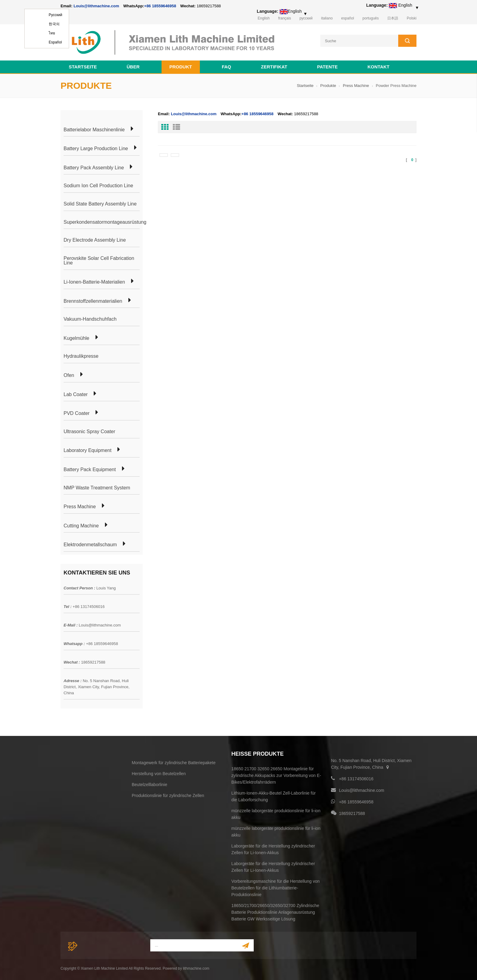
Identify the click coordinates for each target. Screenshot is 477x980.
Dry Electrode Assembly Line (95, 239)
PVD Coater (77, 412)
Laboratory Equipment (87, 450)
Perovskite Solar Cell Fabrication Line (99, 260)
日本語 (393, 18)
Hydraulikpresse (81, 355)
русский (306, 18)
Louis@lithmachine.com (100, 624)
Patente (327, 66)
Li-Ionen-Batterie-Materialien (94, 281)
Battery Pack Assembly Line (94, 167)
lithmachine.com (196, 968)
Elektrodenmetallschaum (90, 544)
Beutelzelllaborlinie (150, 784)
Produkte (328, 85)
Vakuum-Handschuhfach (90, 318)
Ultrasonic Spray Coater (89, 431)
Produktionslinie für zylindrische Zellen (168, 795)
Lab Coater (76, 394)
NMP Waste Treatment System (97, 487)
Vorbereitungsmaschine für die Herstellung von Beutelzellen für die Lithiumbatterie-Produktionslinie (276, 887)
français (284, 18)
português (371, 18)
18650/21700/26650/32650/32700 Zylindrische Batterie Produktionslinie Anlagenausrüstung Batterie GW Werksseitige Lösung (275, 911)
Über (133, 66)
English (264, 18)
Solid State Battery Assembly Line (100, 203)
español (348, 18)
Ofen (69, 374)
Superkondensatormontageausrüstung (105, 221)
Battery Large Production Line (96, 148)
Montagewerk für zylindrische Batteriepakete (174, 762)
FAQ (226, 66)
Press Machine (356, 85)
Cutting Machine (81, 525)
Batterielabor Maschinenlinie (94, 129)
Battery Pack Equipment (90, 469)
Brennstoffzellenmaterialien (93, 300)
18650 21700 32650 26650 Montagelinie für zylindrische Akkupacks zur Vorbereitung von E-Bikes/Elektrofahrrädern (276, 775)
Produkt (181, 66)
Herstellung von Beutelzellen (159, 773)
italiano (327, 18)
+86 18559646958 (160, 6)
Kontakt (378, 66)
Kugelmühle (77, 337)
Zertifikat (274, 66)
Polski (412, 18)
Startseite (83, 66)
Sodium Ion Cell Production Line (98, 185)
